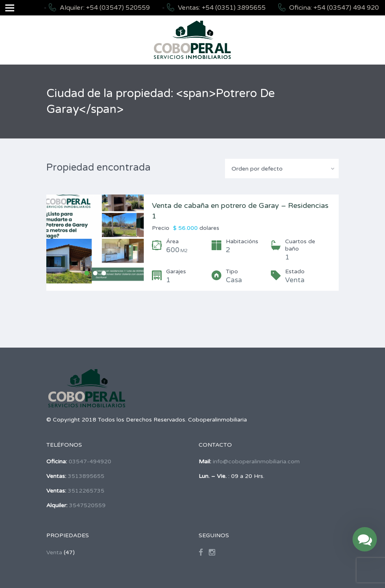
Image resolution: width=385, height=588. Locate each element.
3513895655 (86, 476)
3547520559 (87, 505)
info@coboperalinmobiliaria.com (256, 462)
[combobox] (282, 169)
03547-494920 (90, 462)
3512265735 (86, 491)
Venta (54, 552)
